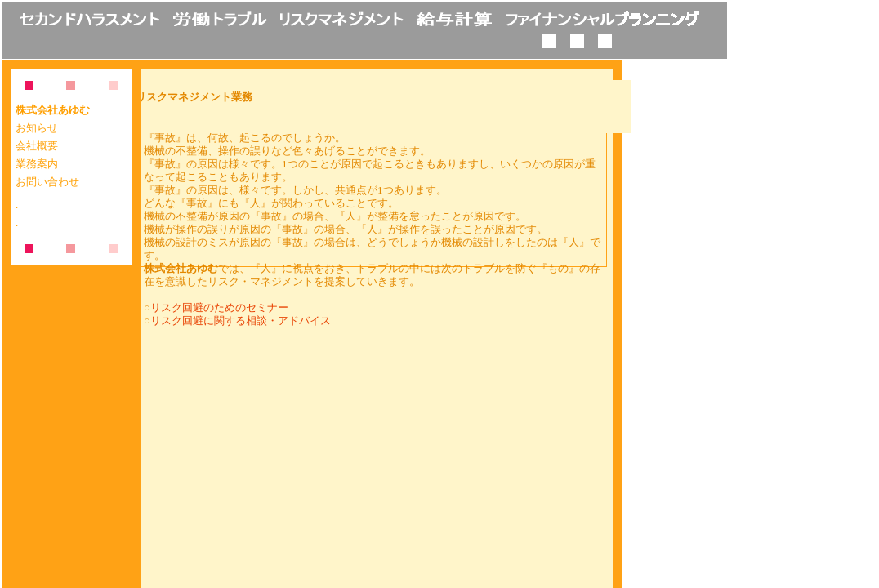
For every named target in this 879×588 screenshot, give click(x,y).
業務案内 (37, 164)
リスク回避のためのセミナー (219, 307)
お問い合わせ (47, 182)
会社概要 (37, 146)
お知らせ (37, 128)
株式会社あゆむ (53, 110)
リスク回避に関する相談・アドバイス (241, 321)
